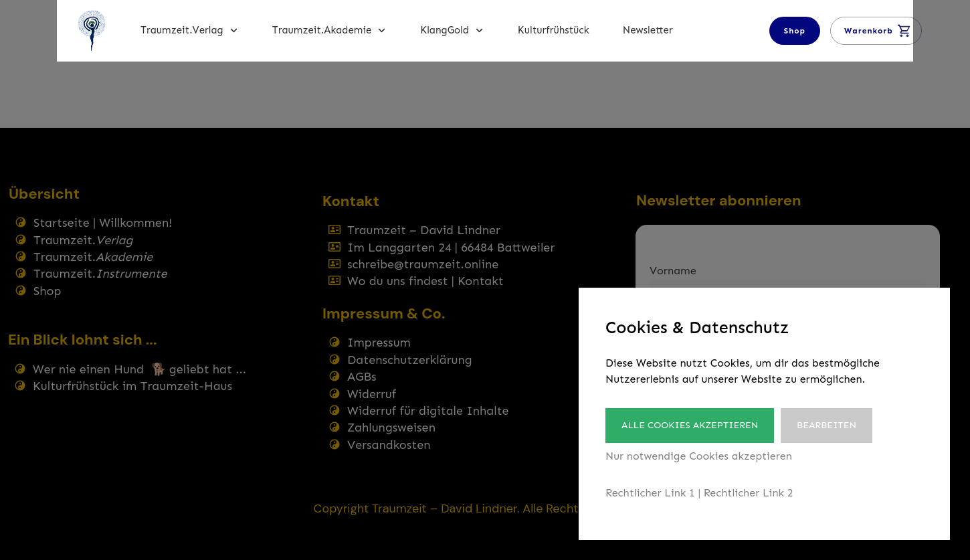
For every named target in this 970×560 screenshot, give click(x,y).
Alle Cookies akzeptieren (690, 425)
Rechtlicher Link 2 (749, 493)
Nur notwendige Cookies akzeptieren (699, 456)
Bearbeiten (830, 425)
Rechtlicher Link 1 (650, 493)
